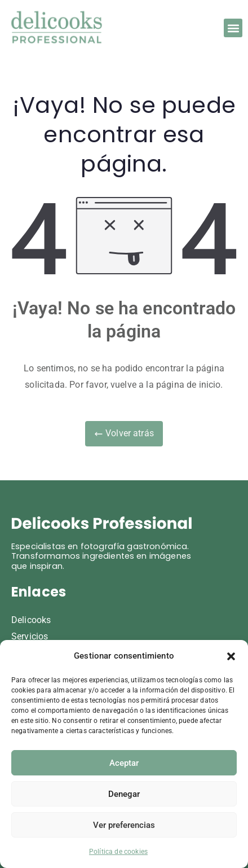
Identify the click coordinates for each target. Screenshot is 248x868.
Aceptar (124, 763)
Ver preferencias (124, 825)
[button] (231, 656)
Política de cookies (118, 852)
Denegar (124, 794)
